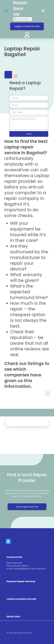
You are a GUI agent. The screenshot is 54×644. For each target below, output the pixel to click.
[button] (43, 10)
